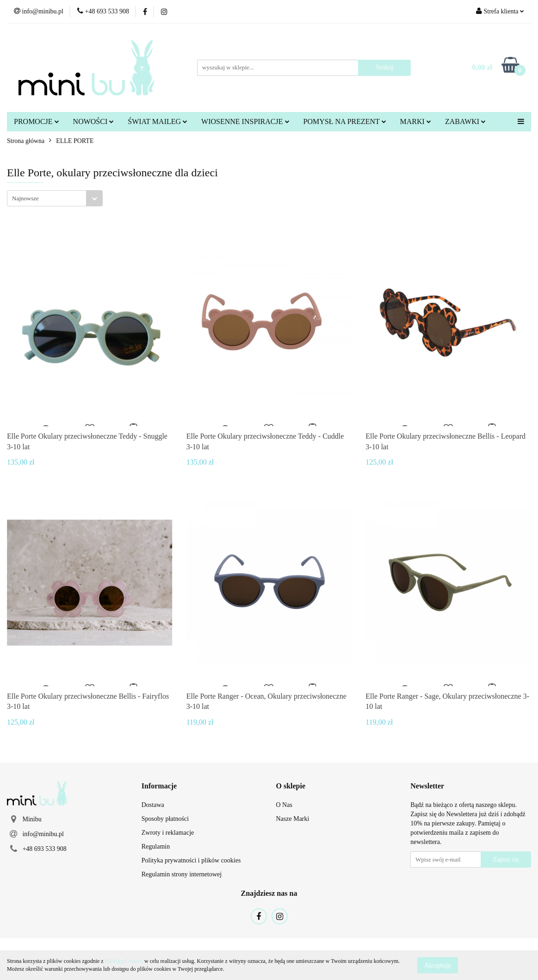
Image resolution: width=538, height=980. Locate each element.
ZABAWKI (465, 121)
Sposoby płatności (165, 819)
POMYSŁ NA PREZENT (345, 121)
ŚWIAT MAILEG (158, 121)
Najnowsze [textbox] (25, 198)
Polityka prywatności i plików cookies (191, 860)
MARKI (416, 121)
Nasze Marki (293, 819)
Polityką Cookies (124, 961)
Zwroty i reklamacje (168, 833)
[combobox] (55, 198)
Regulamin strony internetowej (182, 874)
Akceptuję (438, 965)
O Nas (284, 805)
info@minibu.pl (43, 834)
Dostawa (153, 805)
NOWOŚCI (94, 121)
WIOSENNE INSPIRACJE (245, 121)
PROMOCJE (37, 121)
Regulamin (156, 847)
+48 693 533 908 (44, 849)
